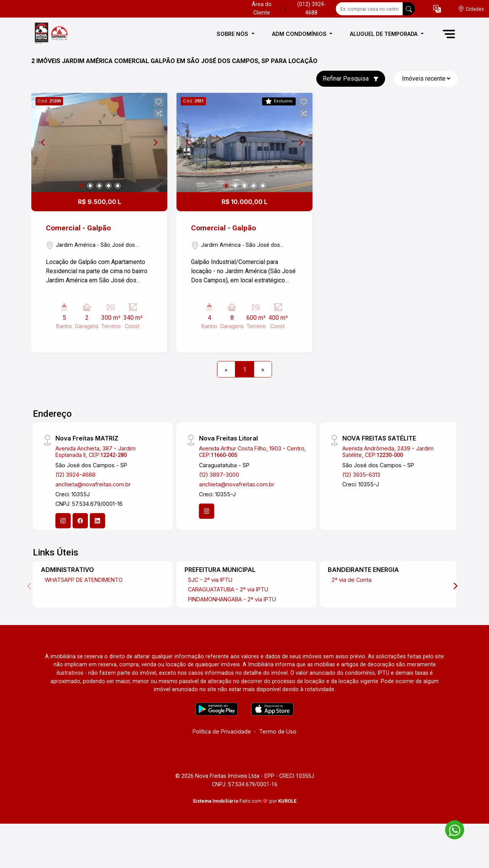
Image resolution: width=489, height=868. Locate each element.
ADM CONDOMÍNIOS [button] (300, 34)
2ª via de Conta (351, 580)
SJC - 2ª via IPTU (210, 580)
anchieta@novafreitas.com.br (93, 484)
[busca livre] (409, 9)
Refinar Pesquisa (351, 79)
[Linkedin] (97, 521)
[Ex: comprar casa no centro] (369, 9)
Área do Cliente (262, 9)
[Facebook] (80, 521)
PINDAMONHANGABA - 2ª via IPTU (232, 599)
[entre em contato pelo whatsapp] (451, 828)
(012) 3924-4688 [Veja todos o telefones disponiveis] (312, 9)
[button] (437, 9)
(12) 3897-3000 (219, 475)
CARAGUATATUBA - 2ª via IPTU (228, 589)
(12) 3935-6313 (361, 475)
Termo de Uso (278, 731)
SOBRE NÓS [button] (233, 34)
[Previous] (44, 143)
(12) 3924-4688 (75, 475)
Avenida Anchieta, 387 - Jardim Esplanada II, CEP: (96, 452)
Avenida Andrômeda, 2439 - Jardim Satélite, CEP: (388, 452)
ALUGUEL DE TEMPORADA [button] (385, 34)
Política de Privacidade (222, 731)
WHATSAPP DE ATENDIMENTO (84, 580)
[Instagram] (63, 521)
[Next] (155, 143)
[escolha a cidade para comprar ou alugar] (471, 9)
